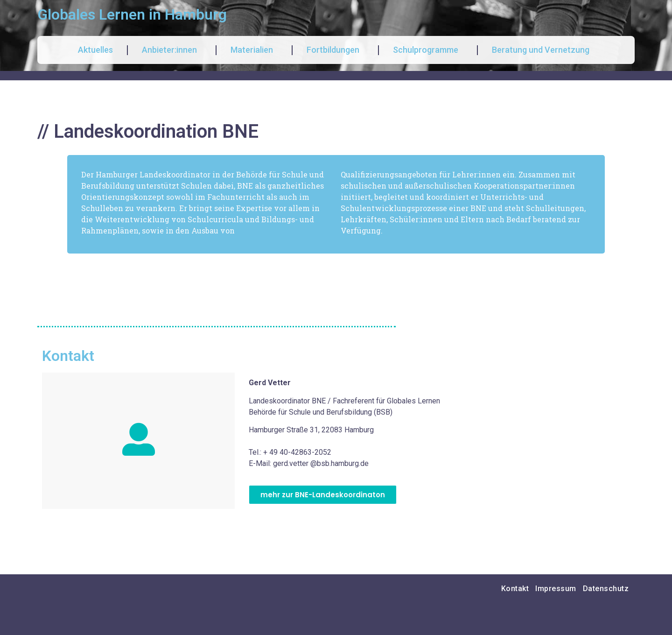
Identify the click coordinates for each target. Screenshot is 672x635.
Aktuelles (95, 50)
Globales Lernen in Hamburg (132, 14)
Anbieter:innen (172, 50)
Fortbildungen (335, 50)
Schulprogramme (428, 50)
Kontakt (515, 589)
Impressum (556, 589)
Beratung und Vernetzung (543, 50)
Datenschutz (606, 589)
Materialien (254, 50)
